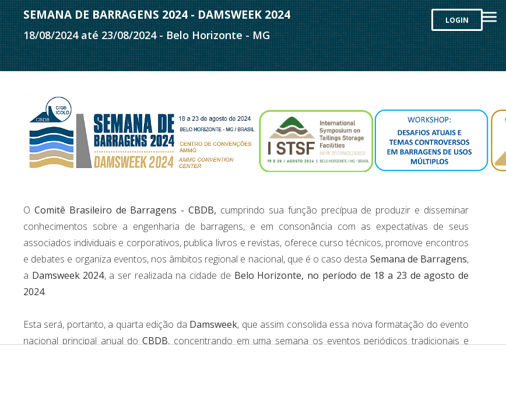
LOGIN (457, 20)
